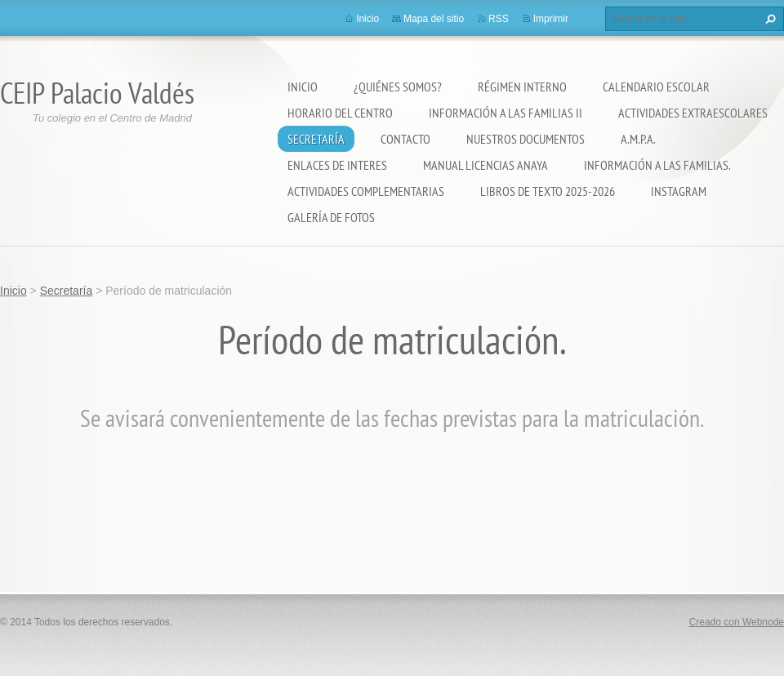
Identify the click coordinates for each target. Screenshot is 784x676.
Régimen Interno (522, 87)
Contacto (405, 139)
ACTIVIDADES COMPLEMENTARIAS (366, 191)
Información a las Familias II (506, 113)
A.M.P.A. (638, 139)
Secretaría (316, 139)
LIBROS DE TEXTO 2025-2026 (548, 191)
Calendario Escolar (656, 87)
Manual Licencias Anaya (486, 165)
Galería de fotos (331, 217)
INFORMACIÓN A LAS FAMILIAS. (657, 165)
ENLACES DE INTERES (337, 165)
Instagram (679, 191)
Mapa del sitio (434, 19)
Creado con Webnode (737, 622)
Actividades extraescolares (693, 113)
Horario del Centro (340, 113)
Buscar (768, 19)
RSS (499, 19)
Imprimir (551, 19)
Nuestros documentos (526, 139)
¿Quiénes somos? (398, 87)
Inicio (303, 87)
